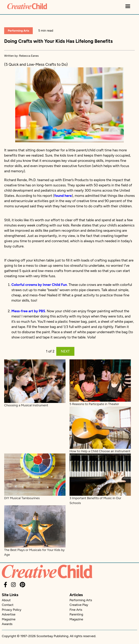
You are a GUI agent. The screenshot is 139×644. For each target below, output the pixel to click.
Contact (8, 605)
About (6, 600)
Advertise (9, 614)
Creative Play (79, 605)
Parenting (76, 614)
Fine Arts (76, 610)
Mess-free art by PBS (28, 311)
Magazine (9, 619)
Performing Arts (18, 31)
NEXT (65, 351)
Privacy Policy (12, 610)
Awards (7, 624)
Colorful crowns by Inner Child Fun (39, 285)
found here (63, 196)
